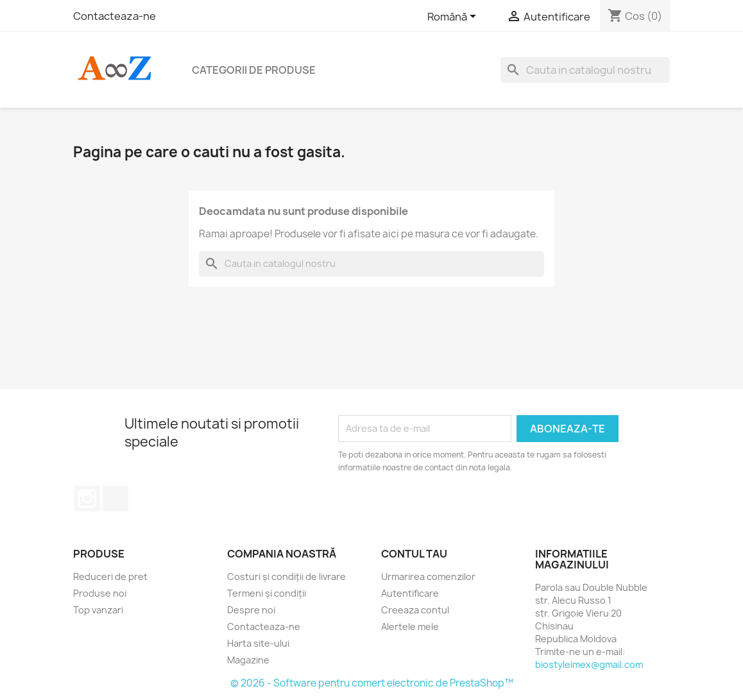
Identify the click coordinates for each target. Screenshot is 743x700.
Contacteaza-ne (115, 16)
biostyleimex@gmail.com (589, 664)
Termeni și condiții (267, 593)
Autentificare (410, 593)
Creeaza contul (415, 610)
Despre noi (251, 610)
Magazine (248, 660)
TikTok (115, 499)
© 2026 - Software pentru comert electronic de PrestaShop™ (372, 683)
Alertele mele (410, 627)
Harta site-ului (258, 643)
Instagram (87, 499)
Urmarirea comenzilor (428, 576)
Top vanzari (98, 610)
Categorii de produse (254, 70)
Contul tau (414, 554)
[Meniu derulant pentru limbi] (454, 17)
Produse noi (100, 593)
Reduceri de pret (110, 576)
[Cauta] (585, 70)
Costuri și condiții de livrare (286, 576)
